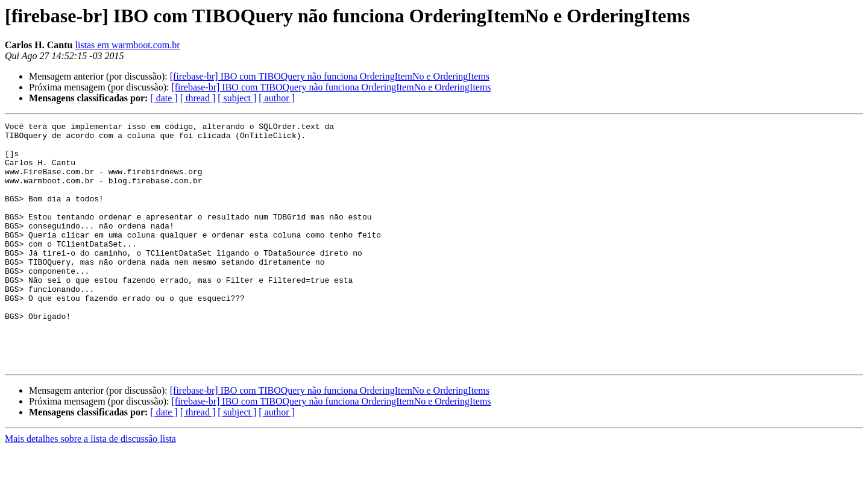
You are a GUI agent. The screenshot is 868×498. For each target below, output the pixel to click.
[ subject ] (237, 98)
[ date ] (164, 98)
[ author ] (277, 98)
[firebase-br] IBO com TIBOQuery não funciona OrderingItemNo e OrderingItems (330, 76)
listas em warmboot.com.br (127, 45)
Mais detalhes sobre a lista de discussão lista (90, 487)
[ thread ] (198, 98)
